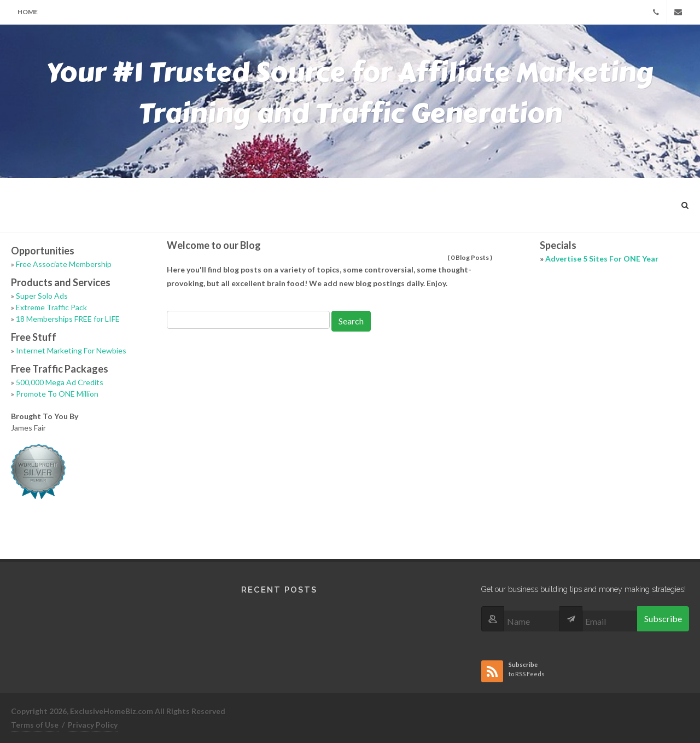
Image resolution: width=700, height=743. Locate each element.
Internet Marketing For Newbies (71, 350)
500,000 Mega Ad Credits (60, 382)
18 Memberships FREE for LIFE (68, 319)
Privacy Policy (93, 725)
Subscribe (663, 619)
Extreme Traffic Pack (51, 307)
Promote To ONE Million (57, 394)
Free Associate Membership (64, 264)
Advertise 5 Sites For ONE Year (602, 259)
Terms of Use (35, 725)
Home (28, 12)
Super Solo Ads (42, 296)
